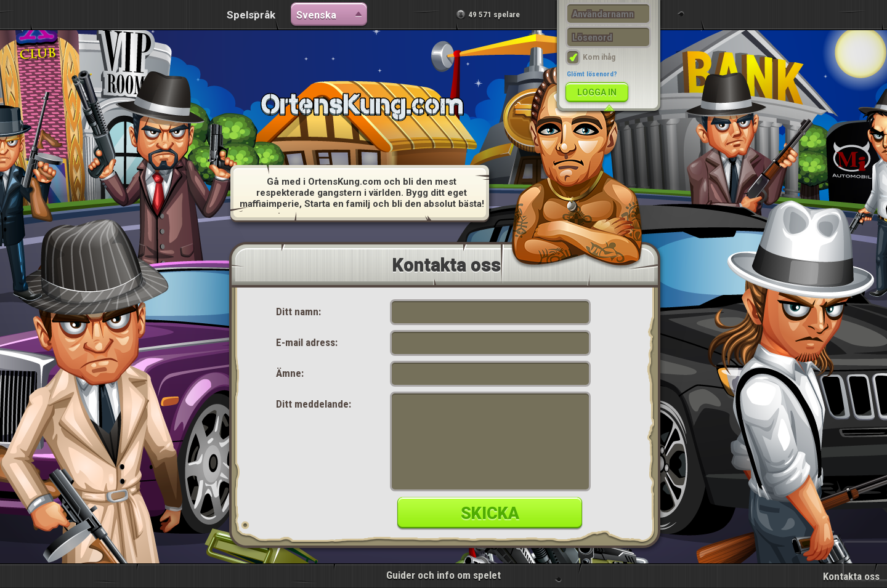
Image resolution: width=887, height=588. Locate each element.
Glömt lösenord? (592, 74)
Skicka (490, 513)
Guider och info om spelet (443, 575)
